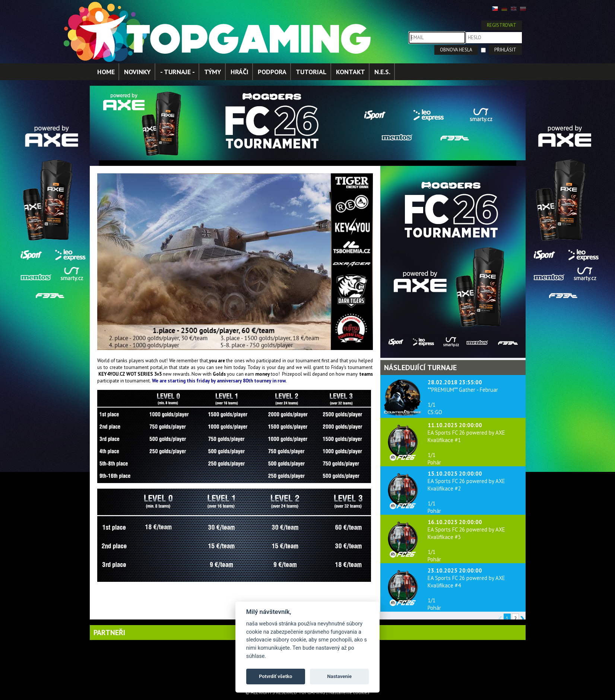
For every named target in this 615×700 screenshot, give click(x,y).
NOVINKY (137, 72)
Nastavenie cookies (349, 692)
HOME (106, 72)
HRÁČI (240, 72)
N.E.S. (382, 72)
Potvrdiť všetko (275, 676)
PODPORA (272, 72)
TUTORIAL (311, 72)
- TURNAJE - (177, 72)
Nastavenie (339, 676)
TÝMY (213, 72)
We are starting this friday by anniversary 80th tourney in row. (220, 381)
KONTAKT (351, 72)
